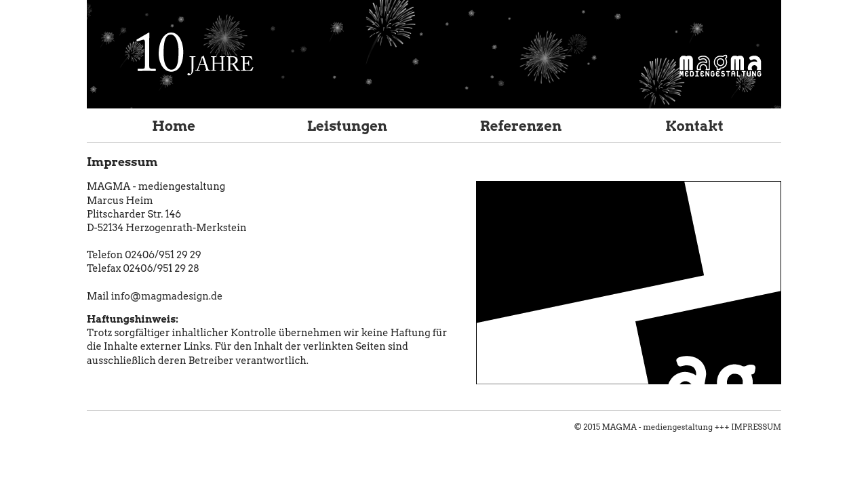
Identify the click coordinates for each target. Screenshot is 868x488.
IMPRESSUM (756, 427)
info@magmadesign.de (167, 296)
